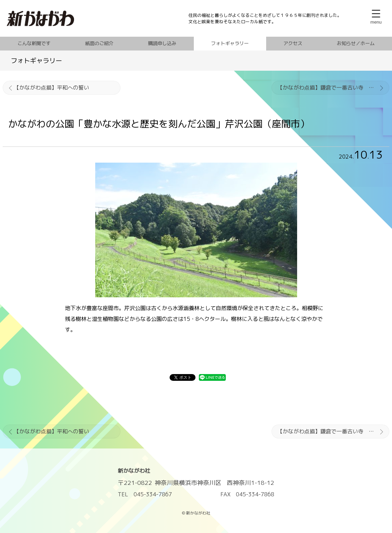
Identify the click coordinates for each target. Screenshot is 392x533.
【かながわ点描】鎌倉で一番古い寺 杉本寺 (331, 88)
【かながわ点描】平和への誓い (51, 88)
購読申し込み (162, 43)
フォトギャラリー (230, 43)
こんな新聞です (34, 43)
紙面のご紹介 (99, 43)
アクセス (293, 43)
